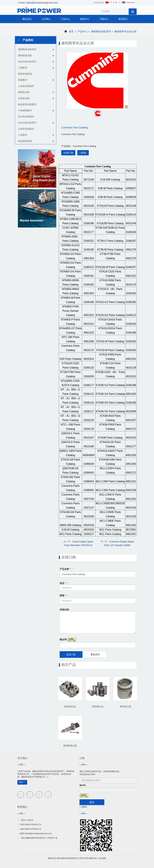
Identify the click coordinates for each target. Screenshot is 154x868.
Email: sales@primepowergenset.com (38, 3)
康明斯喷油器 (70, 746)
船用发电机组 (25, 74)
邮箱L (83, 153)
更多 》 (22, 782)
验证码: (64, 639)
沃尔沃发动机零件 (27, 123)
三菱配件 (23, 68)
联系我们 (123, 19)
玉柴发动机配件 (26, 129)
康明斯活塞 (125, 707)
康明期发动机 (25, 55)
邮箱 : (64, 595)
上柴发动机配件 (26, 86)
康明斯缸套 (98, 707)
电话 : (64, 583)
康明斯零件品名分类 (125, 31)
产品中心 (65, 19)
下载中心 (104, 19)
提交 (92, 802)
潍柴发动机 (24, 92)
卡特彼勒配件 (25, 110)
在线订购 (68, 153)
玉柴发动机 (24, 98)
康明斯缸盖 (70, 707)
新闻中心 (85, 19)
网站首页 (27, 19)
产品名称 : (66, 569)
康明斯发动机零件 (101, 31)
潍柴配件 (23, 80)
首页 (71, 31)
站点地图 (102, 858)
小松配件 (23, 135)
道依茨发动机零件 (27, 62)
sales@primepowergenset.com (38, 833)
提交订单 (71, 655)
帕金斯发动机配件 (27, 104)
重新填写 (95, 655)
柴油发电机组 (25, 141)
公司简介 (46, 19)
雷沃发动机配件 (26, 117)
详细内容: (65, 610)
